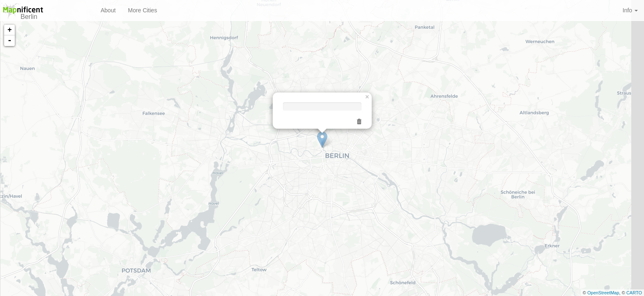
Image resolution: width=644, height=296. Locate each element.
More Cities (143, 10)
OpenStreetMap (603, 293)
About (108, 10)
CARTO (634, 293)
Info (630, 10)
